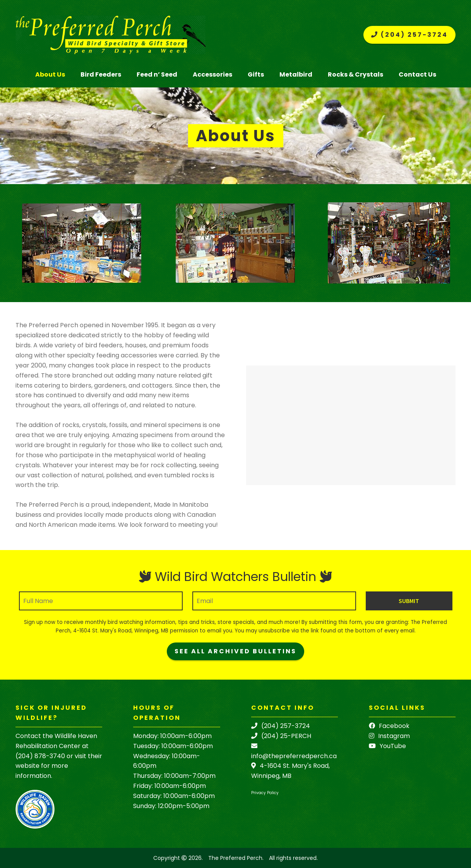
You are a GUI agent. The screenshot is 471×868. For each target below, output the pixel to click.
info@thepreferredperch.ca (294, 756)
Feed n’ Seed (157, 74)
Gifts (256, 74)
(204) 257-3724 (409, 35)
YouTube (387, 746)
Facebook (389, 726)
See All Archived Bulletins (235, 651)
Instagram (389, 736)
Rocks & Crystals (355, 74)
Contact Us (417, 74)
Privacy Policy (265, 793)
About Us (50, 74)
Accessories (212, 74)
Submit (409, 601)
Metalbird (296, 74)
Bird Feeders (101, 74)
